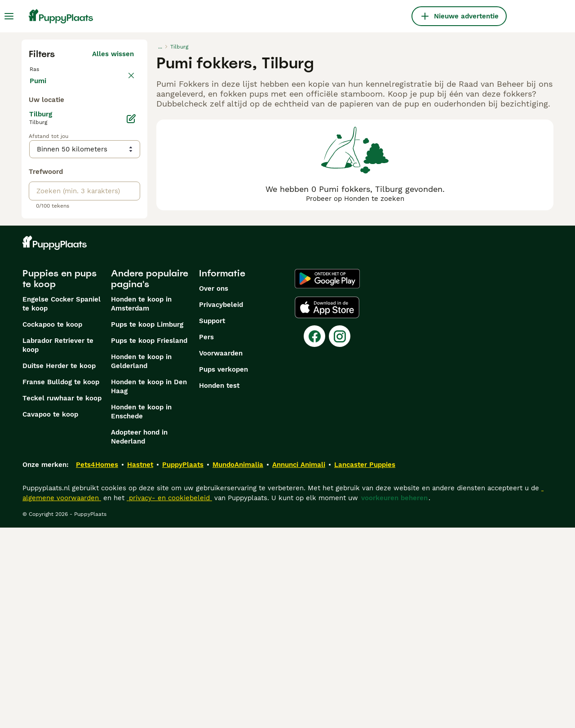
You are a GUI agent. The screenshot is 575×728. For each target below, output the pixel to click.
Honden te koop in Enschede (141, 612)
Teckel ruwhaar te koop (62, 599)
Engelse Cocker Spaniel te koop (62, 504)
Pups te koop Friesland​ (149, 541)
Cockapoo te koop (52, 525)
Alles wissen (113, 54)
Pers (206, 537)
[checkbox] (34, 116)
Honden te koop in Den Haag (149, 587)
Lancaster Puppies (365, 665)
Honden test (219, 586)
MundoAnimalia (238, 665)
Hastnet (140, 665)
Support (212, 521)
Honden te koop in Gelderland (141, 562)
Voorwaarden (221, 554)
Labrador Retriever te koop (58, 546)
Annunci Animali (299, 665)
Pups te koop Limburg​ (147, 525)
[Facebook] (314, 537)
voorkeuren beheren (394, 698)
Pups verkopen (223, 570)
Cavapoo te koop (50, 615)
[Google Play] (327, 479)
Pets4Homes (97, 665)
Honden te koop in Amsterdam (141, 504)
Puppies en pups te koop (60, 479)
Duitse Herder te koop (59, 566)
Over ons (214, 489)
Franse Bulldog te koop (61, 582)
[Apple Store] (327, 508)
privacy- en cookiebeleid (169, 698)
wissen (122, 74)
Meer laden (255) (105, 280)
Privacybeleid (221, 505)
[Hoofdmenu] (9, 16)
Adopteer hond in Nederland (139, 637)
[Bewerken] (131, 319)
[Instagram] (340, 537)
